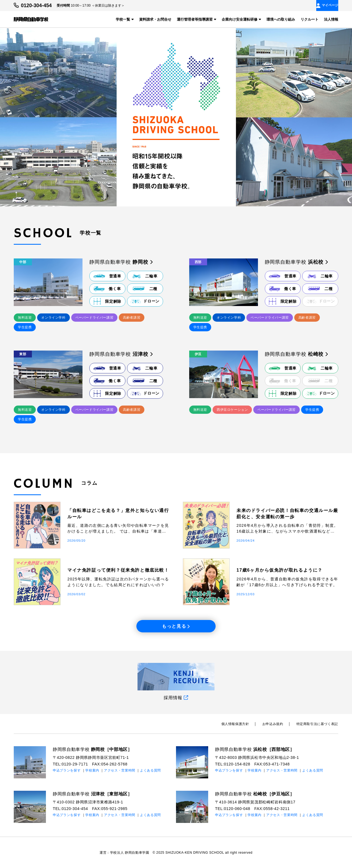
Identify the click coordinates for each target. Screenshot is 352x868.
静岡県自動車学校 (93, 749)
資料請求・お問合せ (155, 19)
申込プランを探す (67, 770)
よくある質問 (150, 770)
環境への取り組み (281, 19)
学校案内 (92, 770)
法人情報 (331, 19)
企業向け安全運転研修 (241, 19)
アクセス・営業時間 (120, 770)
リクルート (310, 19)
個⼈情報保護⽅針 (237, 724)
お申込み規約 (274, 724)
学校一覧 (125, 19)
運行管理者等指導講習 (196, 19)
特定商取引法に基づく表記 (317, 724)
